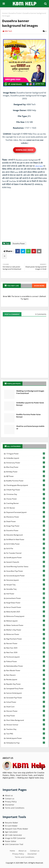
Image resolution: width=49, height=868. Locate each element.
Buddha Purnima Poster (26, 481)
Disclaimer (8, 805)
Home (5, 13)
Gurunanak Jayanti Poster (26, 576)
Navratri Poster (26, 643)
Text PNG (26, 734)
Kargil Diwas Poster (26, 603)
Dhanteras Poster (26, 517)
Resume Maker (10, 823)
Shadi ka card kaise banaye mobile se (30, 427)
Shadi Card (26, 707)
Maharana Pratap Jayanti (26, 616)
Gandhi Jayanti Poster (26, 557)
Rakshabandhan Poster (26, 666)
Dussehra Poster (15, 13)
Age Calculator (10, 832)
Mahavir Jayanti (26, 621)
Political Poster (26, 661)
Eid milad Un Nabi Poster (26, 539)
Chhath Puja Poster (26, 490)
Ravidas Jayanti (26, 679)
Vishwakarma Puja (26, 743)
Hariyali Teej (26, 585)
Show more (39, 286)
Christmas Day (26, 494)
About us (8, 795)
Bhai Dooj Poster (26, 467)
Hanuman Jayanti (26, 580)
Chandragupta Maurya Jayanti (26, 485)
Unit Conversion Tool (13, 844)
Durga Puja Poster (26, 526)
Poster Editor (9, 841)
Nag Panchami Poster (26, 639)
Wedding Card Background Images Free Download (30, 392)
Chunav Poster (26, 499)
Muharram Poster (26, 634)
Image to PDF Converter (14, 838)
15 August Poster (26, 454)
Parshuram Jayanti (26, 657)
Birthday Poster (26, 472)
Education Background (26, 535)
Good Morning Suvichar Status (26, 566)
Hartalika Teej (26, 589)
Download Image (24, 150)
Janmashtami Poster (26, 598)
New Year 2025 (26, 648)
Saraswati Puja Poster (26, 698)
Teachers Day (26, 729)
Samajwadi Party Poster (26, 688)
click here (39, 166)
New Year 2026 (26, 652)
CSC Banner (26, 508)
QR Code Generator (12, 835)
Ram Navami (26, 675)
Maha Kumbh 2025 (26, 612)
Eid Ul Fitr (26, 548)
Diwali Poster (26, 521)
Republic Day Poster (26, 684)
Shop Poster (26, 716)
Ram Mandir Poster (26, 670)
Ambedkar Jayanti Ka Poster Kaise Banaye (30, 404)
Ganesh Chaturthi (26, 562)
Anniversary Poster (26, 463)
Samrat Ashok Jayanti (26, 693)
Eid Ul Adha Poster (26, 544)
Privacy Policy (10, 802)
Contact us (8, 799)
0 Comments (41, 314)
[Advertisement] (24, 215)
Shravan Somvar (26, 725)
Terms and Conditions (13, 808)
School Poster (26, 702)
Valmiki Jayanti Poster (26, 738)
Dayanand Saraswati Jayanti (26, 512)
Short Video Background (26, 720)
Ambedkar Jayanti (26, 458)
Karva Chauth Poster (26, 607)
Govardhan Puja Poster (26, 571)
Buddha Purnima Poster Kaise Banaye (28, 416)
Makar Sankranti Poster (26, 625)
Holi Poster (26, 594)
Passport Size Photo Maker (15, 829)
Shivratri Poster (26, 711)
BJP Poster (26, 476)
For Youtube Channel (26, 553)
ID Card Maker (10, 826)
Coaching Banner (26, 503)
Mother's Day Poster (26, 630)
